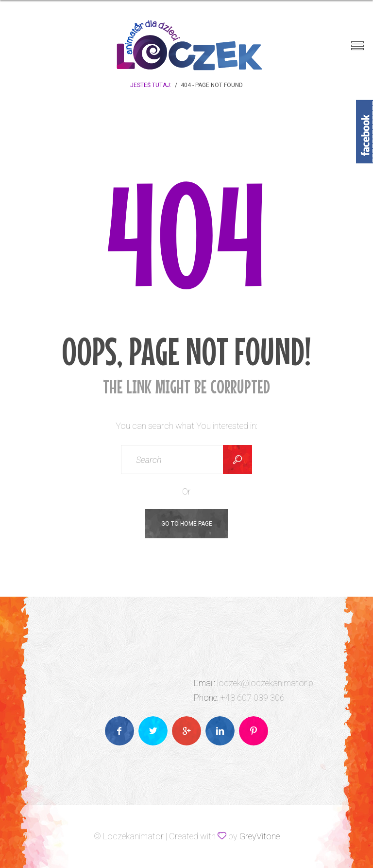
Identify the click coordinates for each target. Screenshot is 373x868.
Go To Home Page (187, 524)
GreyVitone (260, 836)
